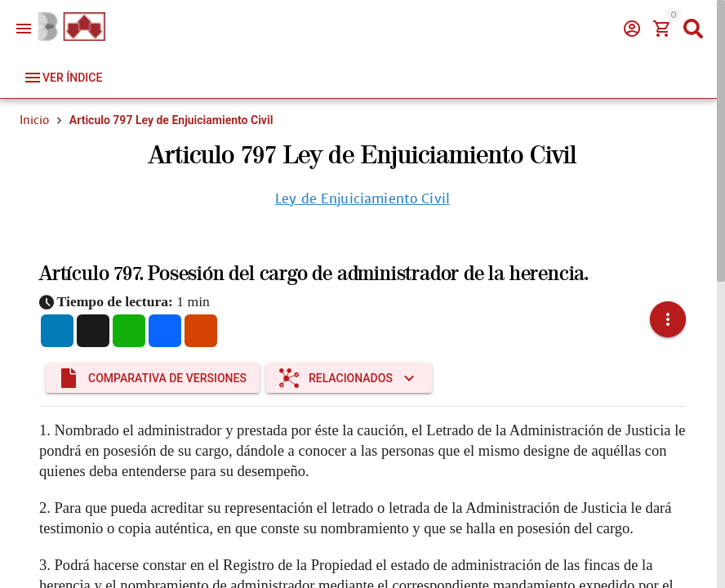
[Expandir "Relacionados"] (349, 359)
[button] (668, 310)
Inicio (34, 120)
